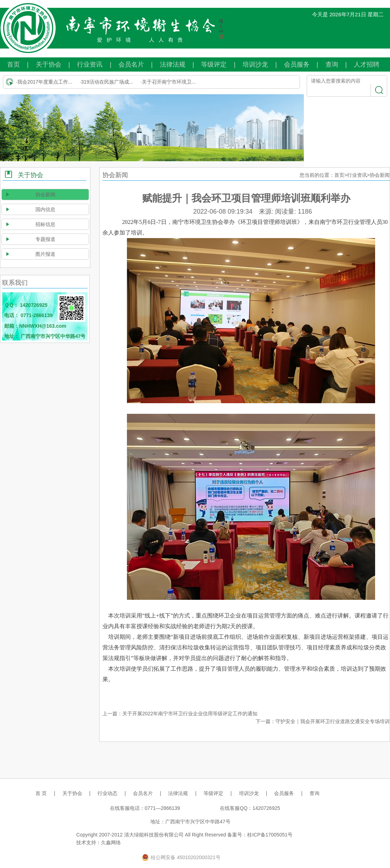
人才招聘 (367, 64)
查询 (332, 64)
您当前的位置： (317, 175)
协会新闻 (45, 195)
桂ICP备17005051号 (270, 835)
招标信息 (45, 224)
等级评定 (214, 64)
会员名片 (131, 64)
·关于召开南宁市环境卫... (168, 82)
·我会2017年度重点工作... (44, 82)
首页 (13, 64)
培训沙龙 (255, 64)
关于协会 (49, 64)
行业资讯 (90, 64)
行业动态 (107, 793)
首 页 (41, 793)
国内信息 (45, 209)
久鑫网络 (111, 842)
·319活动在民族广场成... (107, 82)
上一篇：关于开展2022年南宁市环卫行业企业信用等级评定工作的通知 (180, 714)
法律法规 (173, 64)
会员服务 (297, 64)
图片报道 (45, 254)
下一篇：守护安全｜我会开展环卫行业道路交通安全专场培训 (323, 721)
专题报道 (45, 239)
